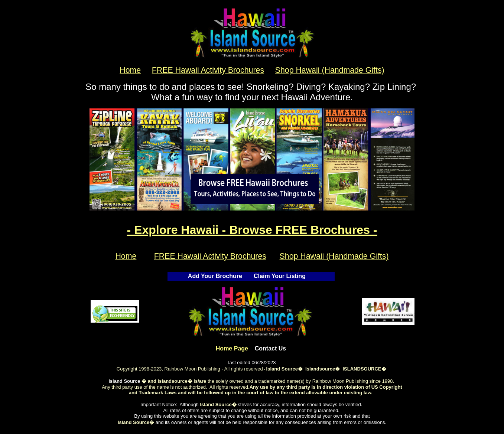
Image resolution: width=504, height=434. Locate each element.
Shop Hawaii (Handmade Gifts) (330, 70)
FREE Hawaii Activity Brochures (208, 70)
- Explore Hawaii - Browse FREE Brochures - (252, 230)
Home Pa (232, 348)
